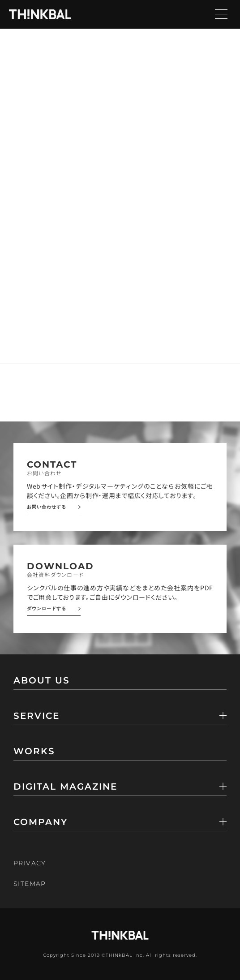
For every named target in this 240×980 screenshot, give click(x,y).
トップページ (54, 149)
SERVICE (36, 716)
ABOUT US (42, 681)
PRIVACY (30, 863)
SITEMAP (30, 884)
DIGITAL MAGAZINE (65, 787)
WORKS (34, 752)
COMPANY (41, 822)
